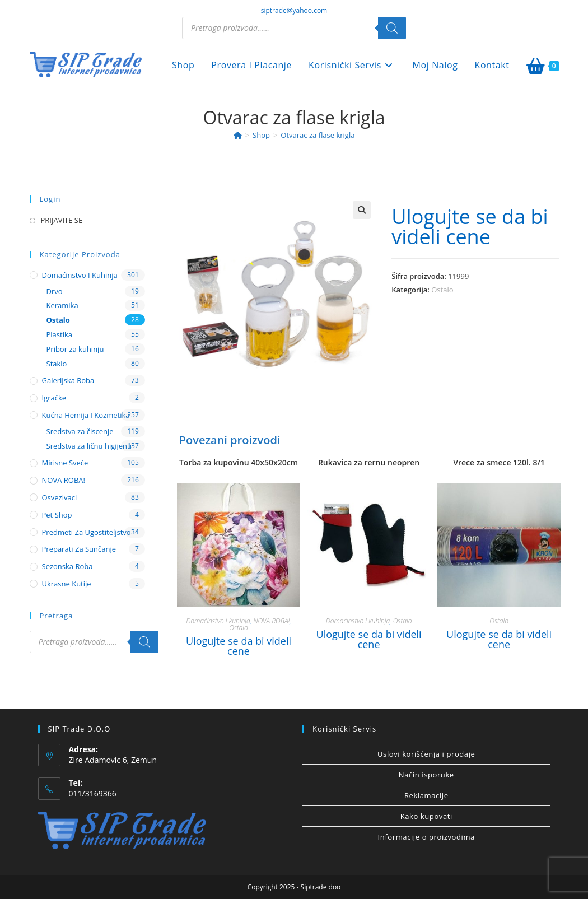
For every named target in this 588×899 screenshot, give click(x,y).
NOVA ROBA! (271, 621)
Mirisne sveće (65, 463)
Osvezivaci (60, 497)
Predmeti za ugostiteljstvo (87, 532)
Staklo (57, 364)
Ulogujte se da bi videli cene (470, 227)
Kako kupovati (426, 816)
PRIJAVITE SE (62, 220)
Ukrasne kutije (67, 584)
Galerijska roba (68, 380)
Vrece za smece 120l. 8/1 (499, 462)
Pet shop (57, 515)
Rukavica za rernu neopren (369, 462)
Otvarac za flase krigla (318, 135)
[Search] (392, 28)
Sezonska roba (67, 566)
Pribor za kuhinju (75, 349)
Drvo (55, 291)
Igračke (54, 398)
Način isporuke (426, 775)
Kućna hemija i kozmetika (86, 415)
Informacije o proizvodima (426, 837)
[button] (362, 210)
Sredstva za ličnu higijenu (89, 446)
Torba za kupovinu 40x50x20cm (239, 462)
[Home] (238, 135)
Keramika (62, 305)
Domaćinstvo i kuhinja (218, 621)
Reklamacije (426, 795)
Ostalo (442, 290)
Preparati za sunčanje (79, 549)
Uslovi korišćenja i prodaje (426, 754)
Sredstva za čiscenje (80, 431)
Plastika (60, 334)
